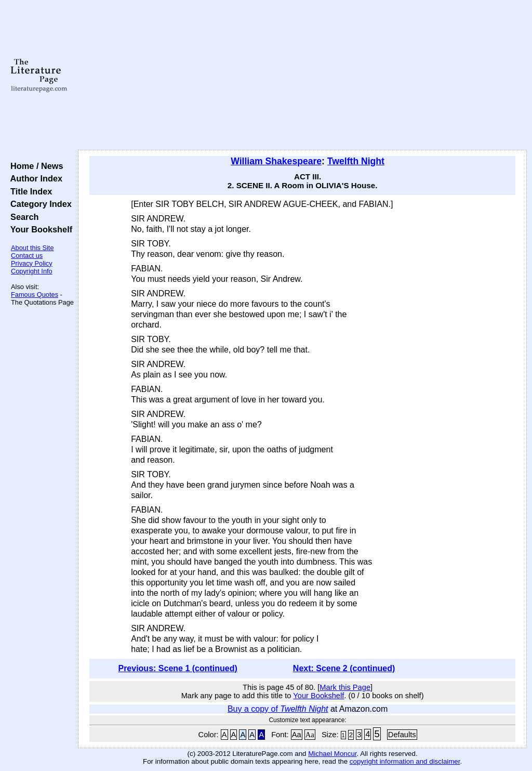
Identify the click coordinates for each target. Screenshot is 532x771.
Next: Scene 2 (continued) (344, 668)
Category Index (39, 204)
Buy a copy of (278, 709)
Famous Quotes (35, 295)
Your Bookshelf (39, 229)
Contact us (27, 256)
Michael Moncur (332, 754)
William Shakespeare (276, 161)
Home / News (35, 166)
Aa (297, 735)
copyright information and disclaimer (405, 761)
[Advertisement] (302, 75)
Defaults (402, 735)
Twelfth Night (356, 161)
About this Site (32, 248)
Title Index (29, 191)
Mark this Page (345, 687)
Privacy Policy (32, 263)
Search (22, 217)
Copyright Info (32, 271)
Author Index (34, 178)
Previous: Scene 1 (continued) (177, 668)
